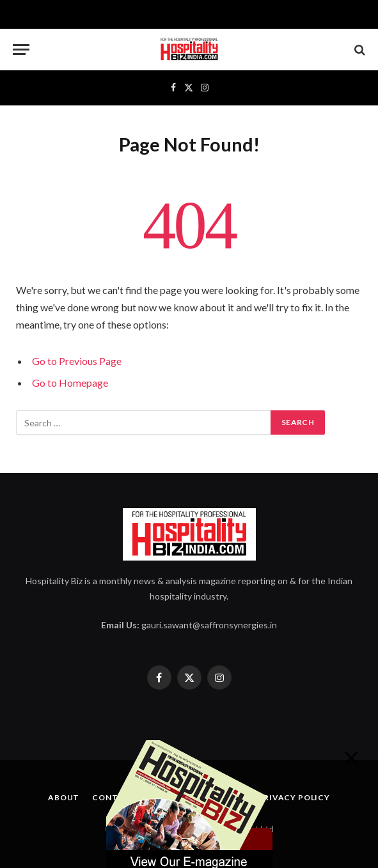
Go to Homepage (70, 383)
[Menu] (21, 50)
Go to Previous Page (77, 361)
